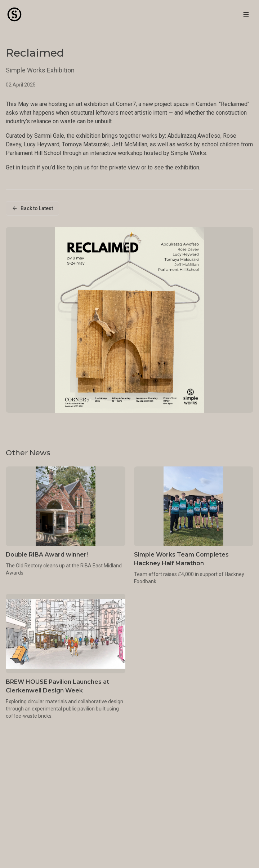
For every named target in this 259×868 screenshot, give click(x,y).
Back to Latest (32, 208)
